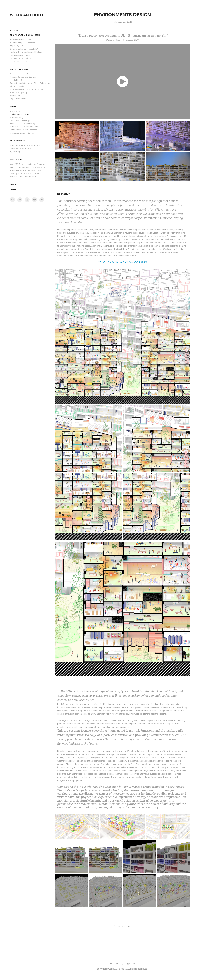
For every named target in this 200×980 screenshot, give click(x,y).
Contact (14, 189)
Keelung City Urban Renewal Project (26, 52)
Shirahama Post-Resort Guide (23, 176)
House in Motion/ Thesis (21, 40)
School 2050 (15, 95)
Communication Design (20, 120)
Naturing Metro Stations (20, 58)
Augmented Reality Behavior (23, 74)
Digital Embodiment (19, 99)
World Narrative (17, 111)
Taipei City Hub (17, 46)
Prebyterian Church (18, 61)
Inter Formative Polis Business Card (26, 145)
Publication (16, 160)
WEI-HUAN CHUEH (26, 15)
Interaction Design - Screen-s (23, 133)
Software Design (17, 117)
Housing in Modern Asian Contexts (25, 173)
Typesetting (15, 152)
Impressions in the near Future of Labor (27, 89)
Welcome (14, 30)
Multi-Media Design (19, 69)
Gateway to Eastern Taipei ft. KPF (24, 49)
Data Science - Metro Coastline (23, 130)
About (13, 185)
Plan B (13, 107)
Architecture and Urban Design (26, 35)
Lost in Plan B (16, 80)
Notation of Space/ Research (22, 43)
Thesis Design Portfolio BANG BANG (26, 170)
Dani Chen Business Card (21, 148)
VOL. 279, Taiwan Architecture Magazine (28, 167)
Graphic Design (17, 141)
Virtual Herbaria (17, 86)
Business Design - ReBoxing (22, 123)
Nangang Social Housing (21, 55)
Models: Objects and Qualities (23, 77)
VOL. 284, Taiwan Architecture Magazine (28, 164)
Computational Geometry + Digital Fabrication (30, 83)
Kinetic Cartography (19, 92)
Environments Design (19, 114)
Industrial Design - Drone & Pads (24, 127)
